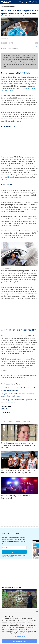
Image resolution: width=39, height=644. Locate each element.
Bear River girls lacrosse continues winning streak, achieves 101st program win (19, 472)
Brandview (5, 409)
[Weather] (22, 2)
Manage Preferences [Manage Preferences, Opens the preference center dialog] (19, 637)
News (3, 7)
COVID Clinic (25, 73)
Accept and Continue (19, 641)
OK (37, 611)
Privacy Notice (12, 557)
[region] (19, 626)
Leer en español (33, 47)
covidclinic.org (7, 177)
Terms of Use (5, 557)
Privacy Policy (27, 628)
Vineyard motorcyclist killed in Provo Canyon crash (17, 497)
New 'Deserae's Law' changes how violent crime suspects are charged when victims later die (19, 445)
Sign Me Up (14, 552)
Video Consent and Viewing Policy (12, 631)
